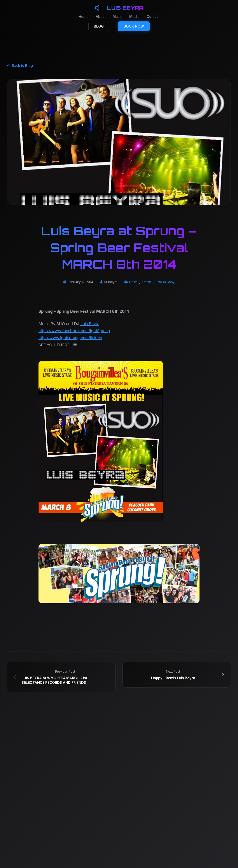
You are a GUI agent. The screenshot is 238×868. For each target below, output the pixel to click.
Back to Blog (20, 66)
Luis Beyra (90, 324)
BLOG (99, 26)
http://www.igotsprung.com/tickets (70, 338)
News (133, 282)
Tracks (147, 282)
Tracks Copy (165, 282)
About (101, 17)
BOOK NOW (134, 26)
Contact (153, 17)
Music (117, 17)
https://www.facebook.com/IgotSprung (74, 331)
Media (134, 17)
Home (84, 17)
